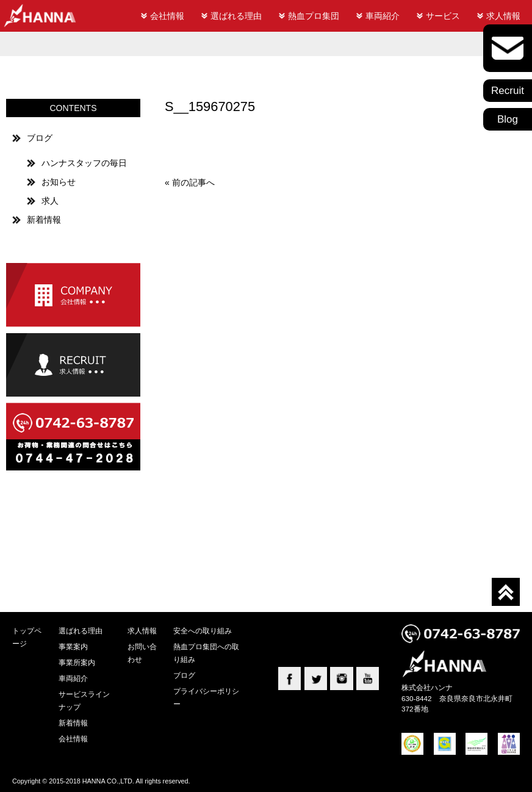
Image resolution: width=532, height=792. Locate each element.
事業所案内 (77, 662)
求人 (50, 201)
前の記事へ (193, 182)
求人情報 (503, 16)
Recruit (508, 91)
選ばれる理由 (236, 16)
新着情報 (44, 220)
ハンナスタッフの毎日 (84, 163)
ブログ (40, 138)
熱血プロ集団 (314, 16)
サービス (443, 16)
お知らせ (59, 182)
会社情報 (167, 16)
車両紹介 (383, 16)
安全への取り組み (203, 631)
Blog (508, 119)
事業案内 (73, 646)
